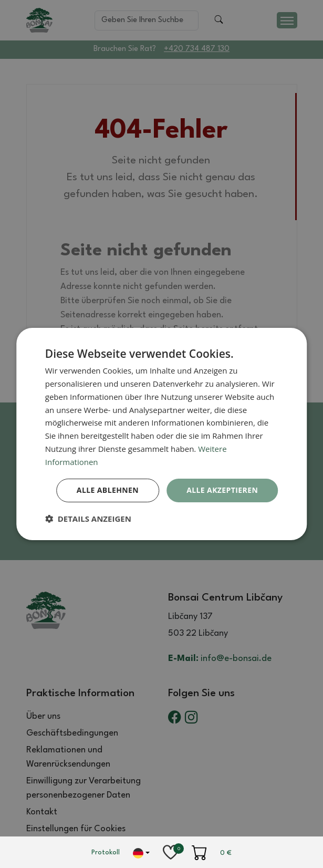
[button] (88, 519)
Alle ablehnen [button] (108, 490)
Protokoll (106, 853)
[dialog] (162, 434)
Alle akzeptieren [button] (222, 490)
